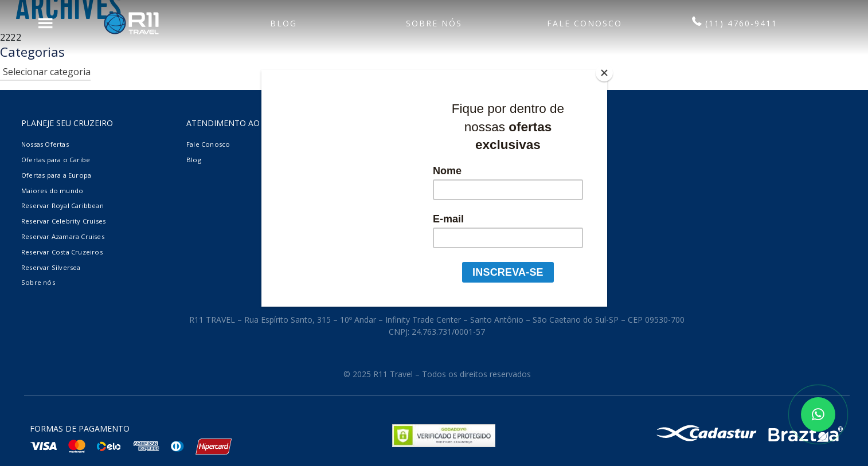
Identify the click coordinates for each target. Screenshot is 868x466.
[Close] (604, 73)
